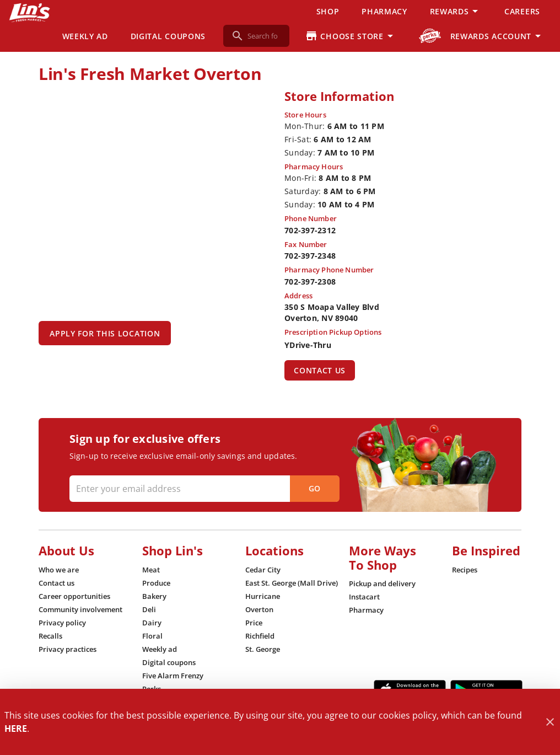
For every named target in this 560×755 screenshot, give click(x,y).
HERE (16, 729)
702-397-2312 (310, 230)
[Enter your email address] (203, 489)
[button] (456, 11)
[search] (264, 36)
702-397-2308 (310, 282)
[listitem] (59, 570)
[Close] (550, 722)
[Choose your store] (351, 36)
